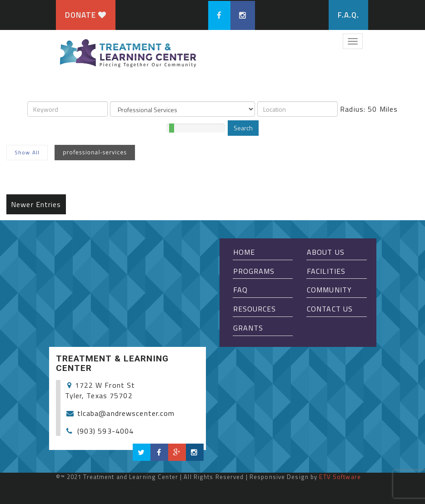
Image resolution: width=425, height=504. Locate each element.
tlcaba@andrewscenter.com (126, 413)
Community (329, 290)
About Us (326, 252)
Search (243, 128)
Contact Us (330, 309)
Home (244, 252)
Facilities (326, 271)
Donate (86, 15)
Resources (255, 309)
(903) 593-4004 (106, 431)
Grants (248, 328)
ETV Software (340, 477)
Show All (27, 152)
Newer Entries (36, 204)
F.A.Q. (349, 15)
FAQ (240, 290)
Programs (254, 271)
